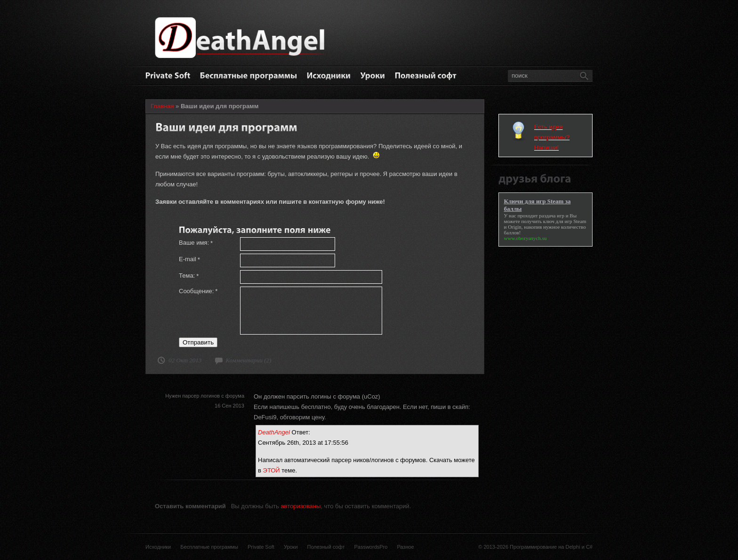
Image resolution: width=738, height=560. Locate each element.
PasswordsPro (371, 547)
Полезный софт (326, 547)
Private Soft (261, 547)
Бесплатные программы (209, 547)
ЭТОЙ (272, 470)
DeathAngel (274, 432)
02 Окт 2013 (185, 360)
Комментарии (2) (248, 360)
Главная (162, 106)
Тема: (189, 276)
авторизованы (301, 506)
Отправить (198, 342)
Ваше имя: (196, 243)
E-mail (189, 259)
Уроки (291, 547)
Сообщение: (198, 291)
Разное (405, 547)
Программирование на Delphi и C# (551, 547)
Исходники (158, 547)
